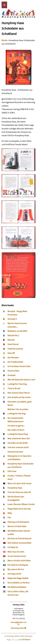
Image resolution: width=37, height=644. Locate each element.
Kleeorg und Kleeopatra (18, 522)
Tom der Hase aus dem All (19, 492)
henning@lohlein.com (18, 623)
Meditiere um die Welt (17, 331)
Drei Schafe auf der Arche (19, 397)
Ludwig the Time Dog (17, 384)
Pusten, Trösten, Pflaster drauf (19, 477)
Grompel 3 (12, 319)
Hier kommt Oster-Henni (19, 393)
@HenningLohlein (18, 628)
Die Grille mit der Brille (18, 443)
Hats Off (11, 353)
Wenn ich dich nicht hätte (19, 561)
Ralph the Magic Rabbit (18, 578)
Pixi (9, 518)
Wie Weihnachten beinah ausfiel (19, 533)
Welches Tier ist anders (18, 409)
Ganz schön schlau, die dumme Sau (18, 593)
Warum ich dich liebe (17, 526)
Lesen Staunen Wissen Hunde (21, 504)
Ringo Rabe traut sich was (19, 509)
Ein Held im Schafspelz (18, 565)
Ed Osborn (26, 640)
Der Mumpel (13, 357)
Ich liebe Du (13, 547)
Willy (10, 513)
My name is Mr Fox (16, 569)
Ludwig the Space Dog (18, 434)
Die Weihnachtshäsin (17, 587)
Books (4, 40)
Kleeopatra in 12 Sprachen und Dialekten (19, 458)
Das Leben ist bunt (16, 430)
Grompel (11, 375)
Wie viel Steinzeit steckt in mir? (21, 380)
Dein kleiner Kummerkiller (19, 543)
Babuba (11, 340)
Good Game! (13, 344)
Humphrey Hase (15, 488)
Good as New (13, 371)
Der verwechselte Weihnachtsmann (16, 420)
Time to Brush (14, 388)
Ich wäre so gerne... (16, 426)
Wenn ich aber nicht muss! (19, 483)
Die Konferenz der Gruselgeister (16, 498)
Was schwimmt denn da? (19, 438)
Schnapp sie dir (14, 574)
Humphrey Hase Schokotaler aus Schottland (21, 465)
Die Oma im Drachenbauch (19, 538)
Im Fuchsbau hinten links (19, 366)
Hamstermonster (15, 452)
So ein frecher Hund (17, 556)
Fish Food (12, 471)
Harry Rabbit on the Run (19, 583)
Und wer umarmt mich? (18, 447)
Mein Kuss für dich (16, 552)
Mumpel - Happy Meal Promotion (17, 313)
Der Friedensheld (15, 362)
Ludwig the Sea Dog (16, 413)
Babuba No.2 (13, 335)
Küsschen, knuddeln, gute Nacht (20, 403)
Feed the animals (15, 349)
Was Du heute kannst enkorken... (17, 325)
